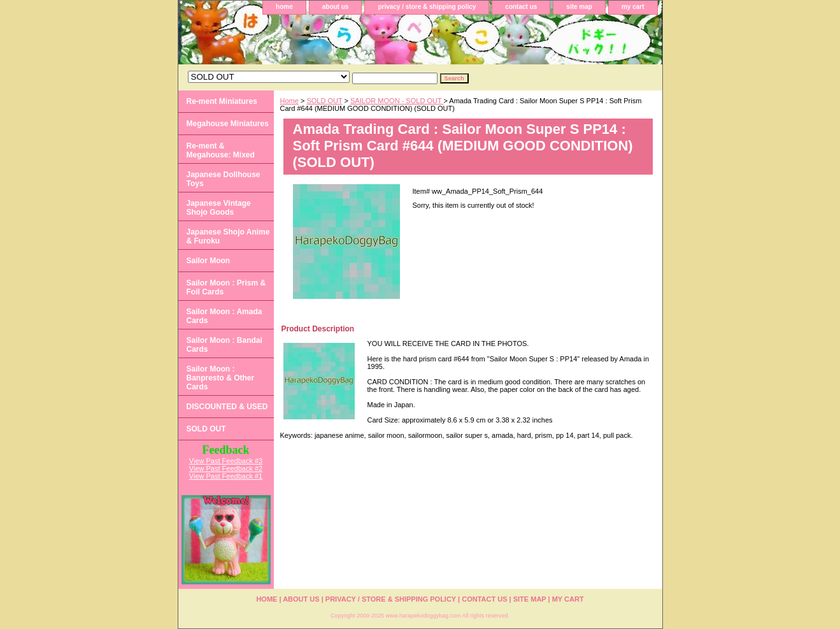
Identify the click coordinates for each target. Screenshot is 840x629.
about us (336, 7)
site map (579, 7)
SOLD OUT (324, 101)
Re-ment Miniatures (222, 101)
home (284, 7)
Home (289, 101)
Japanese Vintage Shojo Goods (219, 208)
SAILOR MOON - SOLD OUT (397, 101)
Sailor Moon (209, 261)
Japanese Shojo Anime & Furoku (228, 236)
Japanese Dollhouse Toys (224, 179)
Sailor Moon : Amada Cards (224, 316)
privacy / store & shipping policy (427, 7)
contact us (521, 7)
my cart (633, 7)
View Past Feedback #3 (226, 461)
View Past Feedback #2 (226, 468)
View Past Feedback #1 (226, 476)
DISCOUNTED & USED (227, 407)
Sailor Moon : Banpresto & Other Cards (221, 378)
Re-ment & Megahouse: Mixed (221, 150)
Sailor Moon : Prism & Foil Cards (226, 287)
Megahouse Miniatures (228, 124)
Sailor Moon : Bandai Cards (224, 345)
